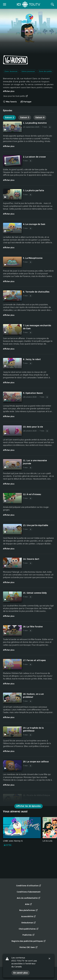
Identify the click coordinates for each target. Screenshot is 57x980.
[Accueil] (28, 4)
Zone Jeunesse (11, 71)
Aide (28, 904)
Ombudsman (28, 923)
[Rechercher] (52, 4)
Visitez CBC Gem (28, 947)
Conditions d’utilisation (29, 886)
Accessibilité (28, 917)
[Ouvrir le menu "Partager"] (26, 102)
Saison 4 (40, 118)
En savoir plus (21, 973)
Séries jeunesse (28, 71)
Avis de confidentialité (29, 898)
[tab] (8, 109)
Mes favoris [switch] (10, 102)
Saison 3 (25, 118)
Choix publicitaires (29, 929)
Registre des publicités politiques (29, 941)
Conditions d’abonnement (29, 892)
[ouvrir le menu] (5, 4)
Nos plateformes (28, 910)
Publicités (28, 935)
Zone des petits (45, 71)
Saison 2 (9, 118)
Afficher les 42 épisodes (28, 806)
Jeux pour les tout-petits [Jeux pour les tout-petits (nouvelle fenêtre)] (15, 96)
